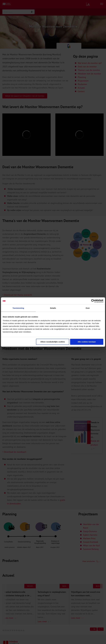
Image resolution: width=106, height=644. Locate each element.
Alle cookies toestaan (87, 342)
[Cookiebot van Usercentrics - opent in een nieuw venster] (93, 301)
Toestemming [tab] (18, 308)
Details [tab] (53, 308)
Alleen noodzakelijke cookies (53, 342)
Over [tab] (88, 308)
